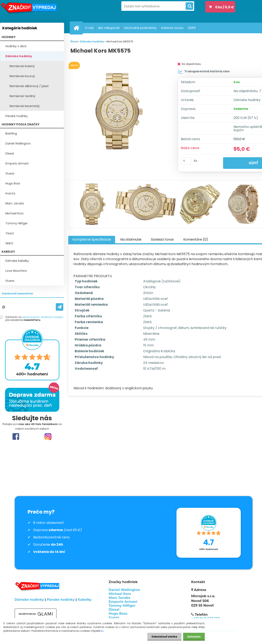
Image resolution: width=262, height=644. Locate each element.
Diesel (10, 153)
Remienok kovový (22, 76)
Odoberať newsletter (17, 294)
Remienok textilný (22, 96)
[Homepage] (78, 28)
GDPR (192, 28)
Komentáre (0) (196, 239)
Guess (10, 173)
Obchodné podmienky (140, 28)
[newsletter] (60, 307)
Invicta (10, 193)
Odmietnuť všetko (164, 637)
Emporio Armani (17, 163)
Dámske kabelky (17, 261)
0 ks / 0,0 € (225, 7)
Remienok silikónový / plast (29, 86)
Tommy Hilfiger (17, 223)
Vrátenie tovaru (172, 28)
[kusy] (186, 161)
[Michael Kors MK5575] (119, 111)
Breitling (11, 133)
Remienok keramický (25, 106)
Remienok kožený (22, 66)
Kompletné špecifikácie (92, 239)
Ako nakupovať (109, 28)
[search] (189, 6)
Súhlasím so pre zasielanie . (34, 319)
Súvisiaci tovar (162, 239)
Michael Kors (14, 213)
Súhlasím (194, 637)
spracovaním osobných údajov (43, 317)
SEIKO (9, 243)
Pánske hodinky (17, 116)
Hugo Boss (13, 183)
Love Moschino (16, 271)
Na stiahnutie (131, 239)
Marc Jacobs (15, 203)
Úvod (74, 41)
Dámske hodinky (19, 56)
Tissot (10, 233)
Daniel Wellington (18, 143)
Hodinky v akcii (16, 46)
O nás (89, 28)
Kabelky (85, 600)
